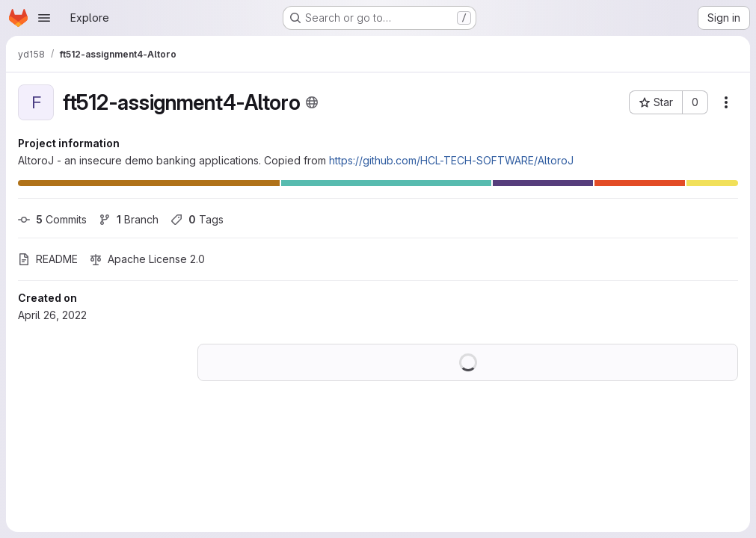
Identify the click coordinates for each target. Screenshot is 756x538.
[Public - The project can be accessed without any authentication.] (312, 102)
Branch (129, 219)
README (48, 259)
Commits (52, 219)
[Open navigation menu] (44, 18)
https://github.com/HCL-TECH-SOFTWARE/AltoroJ (451, 160)
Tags (197, 219)
